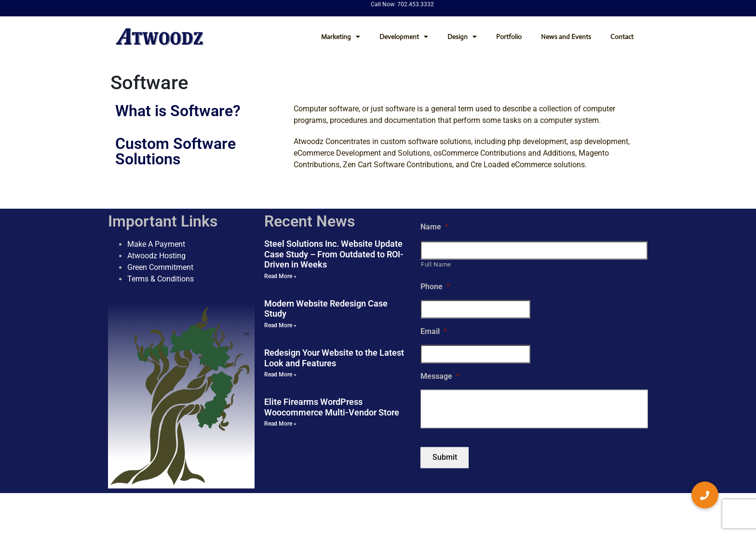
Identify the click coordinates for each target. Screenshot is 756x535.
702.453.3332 (416, 4)
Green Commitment (160, 267)
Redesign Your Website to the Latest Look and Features (334, 358)
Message (440, 376)
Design (462, 37)
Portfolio (509, 37)
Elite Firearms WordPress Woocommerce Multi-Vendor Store (332, 408)
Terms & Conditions (161, 279)
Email (434, 332)
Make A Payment (156, 244)
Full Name (436, 264)
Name (434, 227)
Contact (622, 37)
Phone (435, 287)
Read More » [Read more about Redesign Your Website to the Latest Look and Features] (280, 375)
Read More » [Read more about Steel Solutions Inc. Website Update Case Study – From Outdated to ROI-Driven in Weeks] (280, 276)
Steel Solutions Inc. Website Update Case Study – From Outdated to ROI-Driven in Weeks (334, 254)
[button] (705, 495)
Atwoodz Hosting (156, 256)
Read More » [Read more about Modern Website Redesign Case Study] (280, 325)
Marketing (341, 37)
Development (404, 37)
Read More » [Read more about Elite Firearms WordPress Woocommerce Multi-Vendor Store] (280, 424)
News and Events (566, 37)
